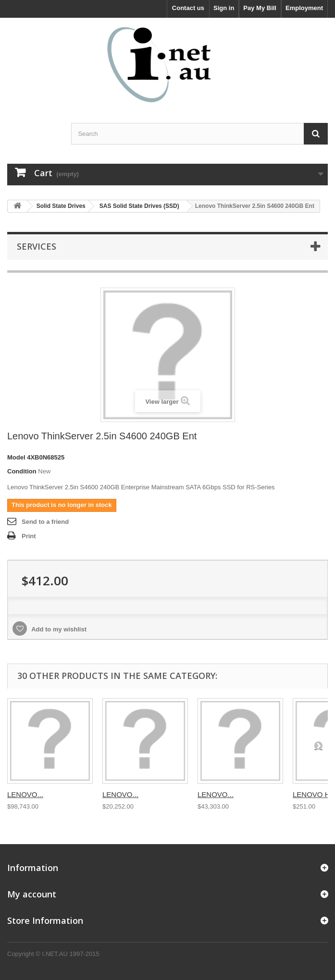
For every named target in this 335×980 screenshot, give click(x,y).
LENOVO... (25, 794)
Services (37, 246)
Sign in (224, 8)
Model (16, 457)
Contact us (188, 8)
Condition (22, 471)
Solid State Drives (61, 206)
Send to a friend (45, 522)
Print (29, 536)
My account (32, 894)
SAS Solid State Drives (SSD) (139, 206)
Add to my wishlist (58, 629)
